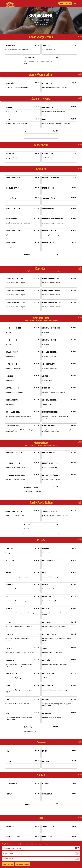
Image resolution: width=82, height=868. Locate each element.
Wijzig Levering (65, 3)
